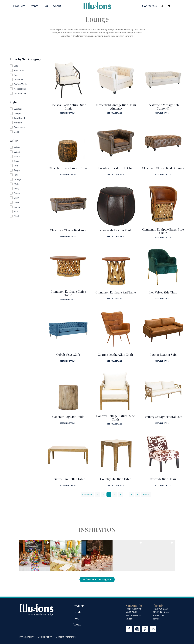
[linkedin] (153, 629)
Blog (46, 6)
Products (19, 6)
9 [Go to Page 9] (137, 494)
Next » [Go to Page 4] (146, 494)
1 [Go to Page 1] (97, 494)
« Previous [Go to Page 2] (87, 494)
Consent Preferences (66, 637)
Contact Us (149, 6)
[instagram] (137, 629)
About (57, 6)
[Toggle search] (162, 6)
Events (34, 6)
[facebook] (129, 629)
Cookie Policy (45, 637)
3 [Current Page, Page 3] (109, 494)
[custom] (145, 629)
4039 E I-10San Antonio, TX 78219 (134, 615)
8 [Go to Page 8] (132, 494)
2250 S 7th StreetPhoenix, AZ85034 (161, 615)
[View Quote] (169, 6)
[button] (26, 66)
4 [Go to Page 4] (114, 494)
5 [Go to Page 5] (120, 494)
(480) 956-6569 (160, 609)
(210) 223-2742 (134, 609)
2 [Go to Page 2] (103, 494)
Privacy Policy (26, 637)
